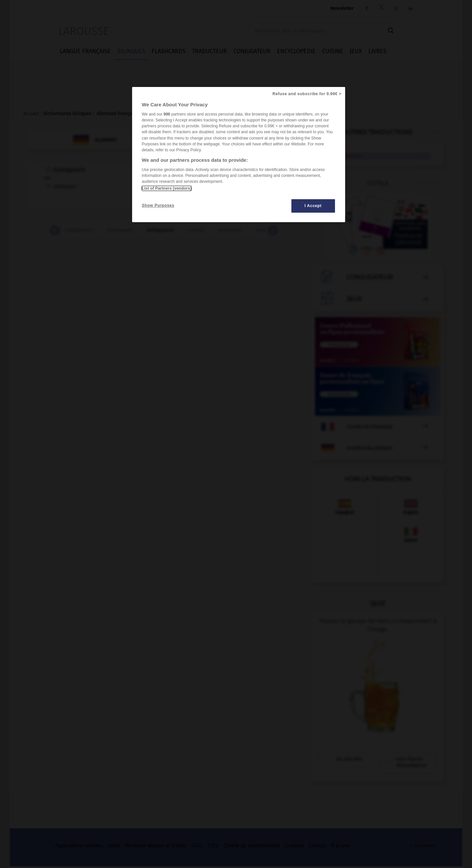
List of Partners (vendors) (167, 188)
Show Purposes (158, 205)
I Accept (313, 206)
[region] (239, 155)
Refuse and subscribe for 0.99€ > (307, 94)
